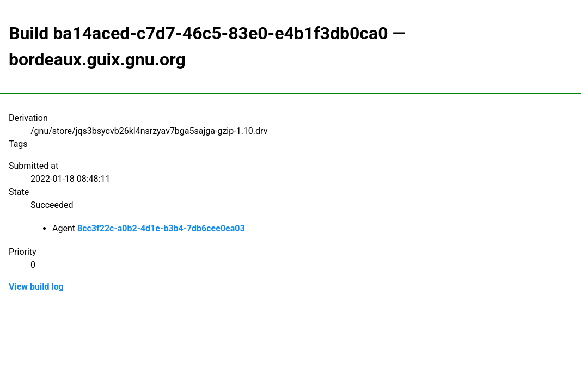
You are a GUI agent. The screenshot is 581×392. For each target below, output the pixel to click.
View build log (36, 287)
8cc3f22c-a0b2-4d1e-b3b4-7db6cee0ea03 (161, 228)
